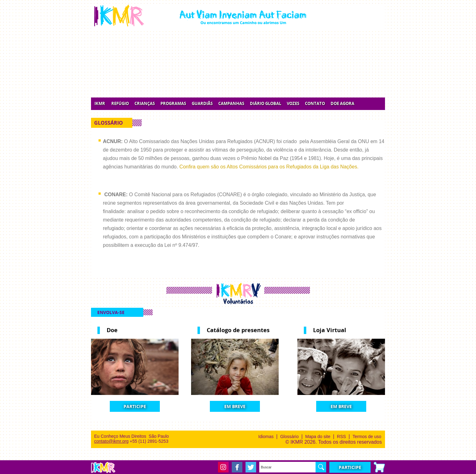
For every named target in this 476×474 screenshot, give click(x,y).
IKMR (100, 104)
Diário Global (266, 104)
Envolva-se (111, 312)
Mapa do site (318, 437)
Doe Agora (342, 104)
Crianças (145, 104)
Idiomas (266, 437)
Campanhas (231, 104)
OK (321, 467)
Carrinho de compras (379, 467)
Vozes (293, 104)
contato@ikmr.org (111, 441)
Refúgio (120, 104)
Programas (173, 104)
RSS (341, 437)
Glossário (289, 437)
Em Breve (235, 406)
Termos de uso (367, 437)
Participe (135, 406)
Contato (315, 104)
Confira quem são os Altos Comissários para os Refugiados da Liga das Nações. (269, 167)
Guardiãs (202, 104)
